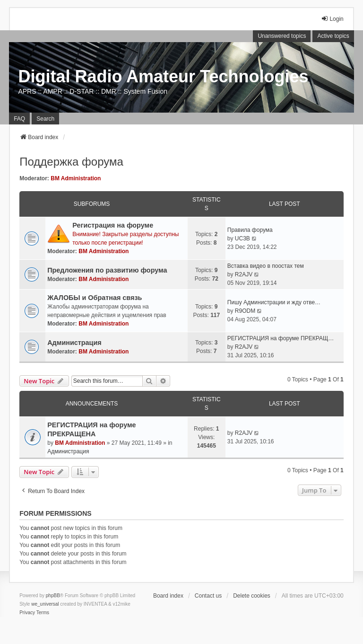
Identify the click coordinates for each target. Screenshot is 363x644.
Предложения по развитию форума (107, 270)
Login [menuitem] (332, 19)
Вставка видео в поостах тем (266, 266)
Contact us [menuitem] (208, 596)
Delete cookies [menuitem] (252, 596)
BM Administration (76, 178)
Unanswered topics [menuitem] (282, 36)
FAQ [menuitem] (19, 119)
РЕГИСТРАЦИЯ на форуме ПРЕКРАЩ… (281, 338)
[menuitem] (27, 613)
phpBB (53, 595)
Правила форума (250, 230)
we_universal (45, 604)
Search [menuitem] (45, 119)
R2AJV (244, 274)
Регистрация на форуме (113, 225)
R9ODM (245, 311)
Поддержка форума (71, 162)
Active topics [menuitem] (333, 36)
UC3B (242, 238)
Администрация (74, 343)
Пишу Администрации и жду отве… (274, 302)
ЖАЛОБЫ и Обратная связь (95, 298)
